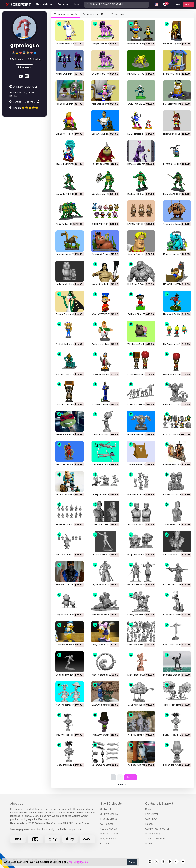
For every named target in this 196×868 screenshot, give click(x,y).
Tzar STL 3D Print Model (68, 164)
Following (34, 59)
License (149, 824)
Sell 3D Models (109, 829)
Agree (132, 862)
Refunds (150, 844)
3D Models (106, 809)
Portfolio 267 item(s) (66, 14)
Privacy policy (153, 834)
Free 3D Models (109, 819)
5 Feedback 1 (94, 14)
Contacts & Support (159, 804)
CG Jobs (105, 844)
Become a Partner (110, 834)
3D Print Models (109, 814)
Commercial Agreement (158, 829)
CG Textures (107, 824)
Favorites (118, 14)
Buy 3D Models (111, 804)
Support (150, 809)
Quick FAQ (151, 819)
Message (24, 67)
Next (131, 777)
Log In (177, 4)
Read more (32, 102)
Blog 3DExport (108, 839)
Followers (16, 59)
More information (78, 862)
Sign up (189, 4)
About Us (17, 804)
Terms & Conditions (155, 839)
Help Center (152, 814)
